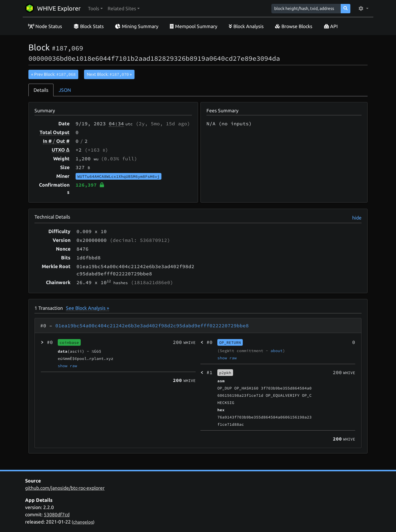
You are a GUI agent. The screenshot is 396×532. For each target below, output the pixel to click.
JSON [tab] (65, 90)
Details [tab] (41, 90)
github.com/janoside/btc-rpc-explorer (65, 488)
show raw (67, 366)
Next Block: (109, 74)
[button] (95, 8)
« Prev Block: (53, 74)
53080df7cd (57, 514)
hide (357, 218)
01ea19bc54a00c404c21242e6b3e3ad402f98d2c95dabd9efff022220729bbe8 (152, 325)
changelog (83, 522)
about (277, 351)
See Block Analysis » (88, 308)
